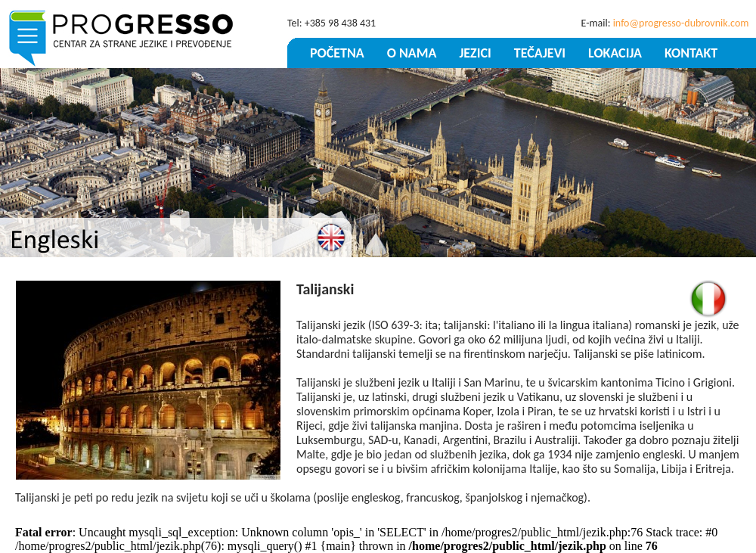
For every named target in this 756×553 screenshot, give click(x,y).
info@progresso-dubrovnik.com (681, 23)
